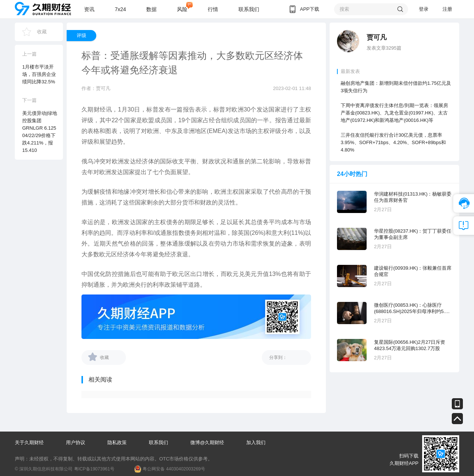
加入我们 (256, 442)
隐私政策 (117, 442)
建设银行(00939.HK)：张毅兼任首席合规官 (413, 271)
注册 (447, 9)
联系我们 (249, 9)
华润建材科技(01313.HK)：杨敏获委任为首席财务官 (413, 197)
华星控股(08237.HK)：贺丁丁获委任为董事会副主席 (413, 234)
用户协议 (76, 442)
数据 (151, 9)
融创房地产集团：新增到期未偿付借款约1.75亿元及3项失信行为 (396, 87)
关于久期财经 (29, 442)
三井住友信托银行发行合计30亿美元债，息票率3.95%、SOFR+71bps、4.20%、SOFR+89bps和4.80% (393, 142)
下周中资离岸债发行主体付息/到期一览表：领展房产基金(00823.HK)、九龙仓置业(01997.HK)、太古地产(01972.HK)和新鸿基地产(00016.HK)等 (394, 113)
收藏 (42, 32)
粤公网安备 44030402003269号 (174, 469)
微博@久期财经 (207, 442)
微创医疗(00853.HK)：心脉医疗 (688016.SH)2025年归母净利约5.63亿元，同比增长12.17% (412, 308)
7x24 (120, 9)
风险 (182, 9)
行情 (213, 9)
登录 (424, 9)
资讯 (89, 9)
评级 (81, 35)
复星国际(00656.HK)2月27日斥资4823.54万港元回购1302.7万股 (410, 345)
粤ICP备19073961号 (94, 469)
